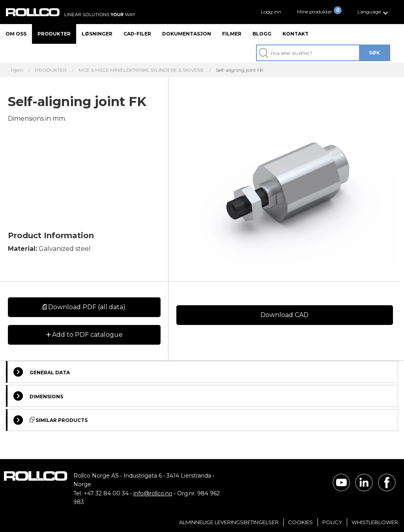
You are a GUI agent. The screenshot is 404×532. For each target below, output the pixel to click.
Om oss (16, 34)
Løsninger (97, 34)
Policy (332, 522)
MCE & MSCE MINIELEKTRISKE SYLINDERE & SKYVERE (141, 70)
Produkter (54, 34)
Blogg (262, 34)
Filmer (232, 34)
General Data (42, 372)
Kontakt (296, 34)
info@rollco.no (153, 493)
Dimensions (38, 396)
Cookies (300, 522)
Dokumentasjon (187, 34)
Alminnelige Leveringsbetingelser (229, 522)
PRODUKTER (51, 70)
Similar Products (50, 420)
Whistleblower (375, 522)
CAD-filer (137, 34)
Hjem (17, 70)
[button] (374, 12)
